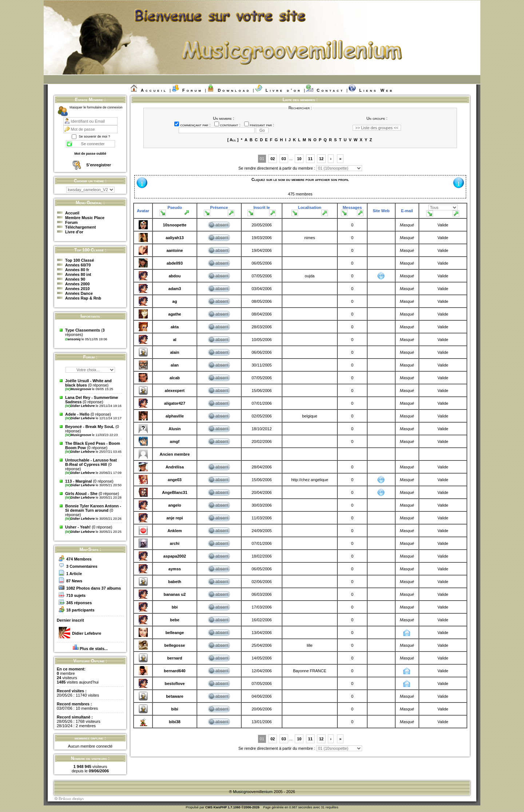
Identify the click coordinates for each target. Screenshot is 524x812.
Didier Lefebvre (80, 406)
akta (175, 327)
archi (175, 543)
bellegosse (175, 645)
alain (174, 352)
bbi (175, 607)
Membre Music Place (85, 218)
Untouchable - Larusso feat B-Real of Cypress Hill (91, 462)
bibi (175, 709)
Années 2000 (77, 284)
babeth (175, 582)
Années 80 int (78, 274)
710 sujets (76, 595)
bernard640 (174, 671)
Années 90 (75, 279)
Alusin (175, 429)
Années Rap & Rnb (83, 298)
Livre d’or (284, 90)
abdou (175, 276)
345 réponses (79, 603)
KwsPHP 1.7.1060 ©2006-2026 (236, 807)
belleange (175, 633)
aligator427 (175, 403)
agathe (174, 314)
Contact (330, 90)
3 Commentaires (82, 566)
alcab (175, 378)
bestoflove (174, 684)
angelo (174, 505)
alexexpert (175, 391)
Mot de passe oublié (90, 154)
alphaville (175, 416)
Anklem (175, 531)
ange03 (175, 480)
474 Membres (79, 559)
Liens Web (376, 90)
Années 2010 (77, 289)
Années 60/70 (78, 265)
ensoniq (73, 339)
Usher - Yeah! (78, 527)
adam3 (175, 289)
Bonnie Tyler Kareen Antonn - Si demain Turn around (93, 508)
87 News (74, 581)
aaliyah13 (175, 238)
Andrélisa (175, 467)
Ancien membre (175, 454)
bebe (175, 620)
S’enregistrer (99, 165)
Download (234, 90)
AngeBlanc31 (175, 492)
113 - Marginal (78, 481)
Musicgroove (79, 389)
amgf (175, 441)
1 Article (74, 574)
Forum (192, 90)
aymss (175, 569)
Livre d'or (74, 232)
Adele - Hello (77, 414)
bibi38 (175, 722)
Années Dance (79, 293)
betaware (175, 696)
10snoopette (175, 225)
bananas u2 (175, 594)
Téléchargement (80, 227)
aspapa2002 (175, 556)
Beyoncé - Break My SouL (90, 427)
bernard (175, 658)
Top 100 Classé (80, 260)
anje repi (174, 518)
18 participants (80, 610)
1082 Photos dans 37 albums (94, 588)
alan (175, 365)
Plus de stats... (94, 649)
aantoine (174, 250)
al (174, 340)
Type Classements (83, 330)
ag (175, 301)
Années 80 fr (77, 270)
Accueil (154, 90)
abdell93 (175, 263)
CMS (209, 807)
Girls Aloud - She (81, 494)
